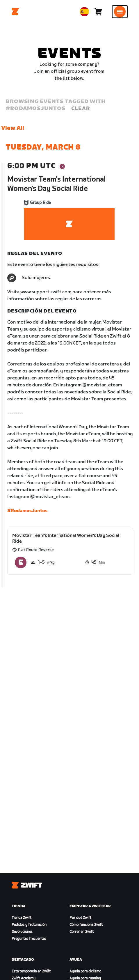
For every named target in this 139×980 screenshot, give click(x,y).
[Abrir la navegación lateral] (120, 12)
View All (13, 128)
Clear (81, 108)
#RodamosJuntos (27, 511)
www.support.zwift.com (46, 292)
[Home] (15, 12)
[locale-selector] (84, 12)
